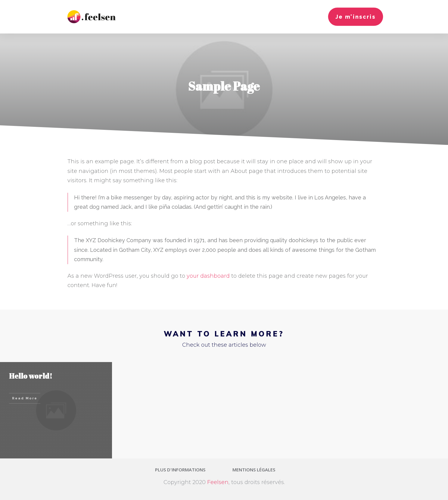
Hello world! (31, 376)
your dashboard (208, 276)
